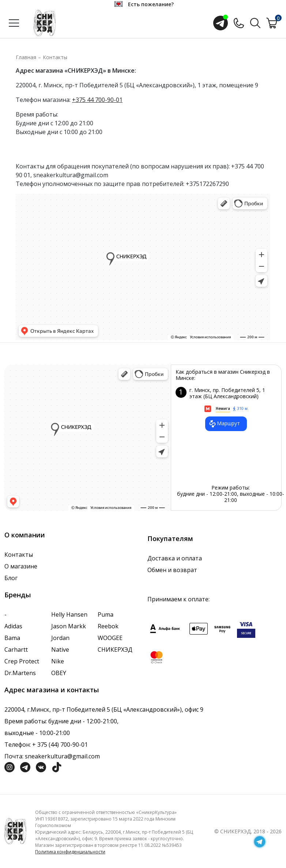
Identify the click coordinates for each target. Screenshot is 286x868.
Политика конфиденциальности (70, 852)
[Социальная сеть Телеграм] (25, 766)
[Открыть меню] (14, 23)
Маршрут (224, 424)
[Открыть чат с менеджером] (221, 23)
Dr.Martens (20, 673)
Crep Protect (22, 661)
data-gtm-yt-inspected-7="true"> (88, 438)
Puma (106, 614)
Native (60, 650)
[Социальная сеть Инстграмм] (10, 766)
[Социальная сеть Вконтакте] (41, 766)
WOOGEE (110, 638)
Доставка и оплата (175, 558)
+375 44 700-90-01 (97, 100)
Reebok (108, 626)
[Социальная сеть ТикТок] (57, 766)
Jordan (60, 638)
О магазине (21, 566)
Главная (26, 57)
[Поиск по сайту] (255, 22)
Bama (12, 638)
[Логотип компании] (15, 831)
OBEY (59, 673)
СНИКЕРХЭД (115, 650)
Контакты (55, 57)
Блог (11, 578)
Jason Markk (69, 626)
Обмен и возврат (172, 570)
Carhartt (16, 650)
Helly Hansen (69, 614)
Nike (58, 661)
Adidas (13, 626)
